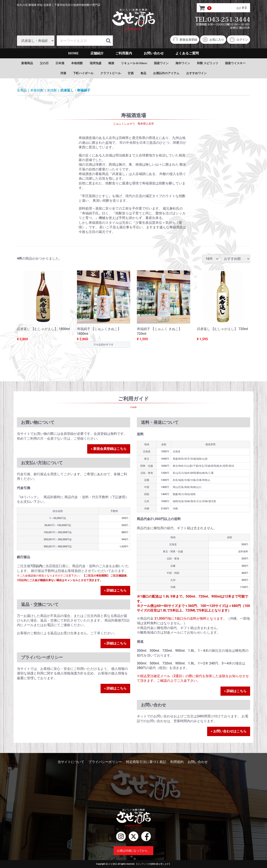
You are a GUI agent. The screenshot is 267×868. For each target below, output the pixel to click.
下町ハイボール (83, 73)
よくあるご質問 (187, 53)
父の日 (44, 63)
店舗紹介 (97, 53)
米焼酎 (52, 90)
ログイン (239, 40)
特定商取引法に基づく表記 (146, 762)
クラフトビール (111, 73)
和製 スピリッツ (208, 63)
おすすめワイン (196, 73)
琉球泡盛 (96, 63)
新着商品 (27, 63)
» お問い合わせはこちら (229, 731)
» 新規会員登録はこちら (109, 449)
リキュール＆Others (134, 63)
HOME (74, 53)
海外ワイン (183, 63)
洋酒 (63, 73)
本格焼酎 (77, 63)
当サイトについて (71, 762)
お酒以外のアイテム (166, 73)
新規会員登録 (185, 40)
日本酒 (60, 63)
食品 (143, 73)
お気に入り (213, 40)
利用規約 (177, 762)
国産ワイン (161, 63)
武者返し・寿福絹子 (75, 90)
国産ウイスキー (235, 63)
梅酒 (111, 63)
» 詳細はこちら (115, 590)
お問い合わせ (154, 53)
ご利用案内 (124, 53)
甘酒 (131, 73)
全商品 (22, 90)
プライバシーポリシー (105, 762)
